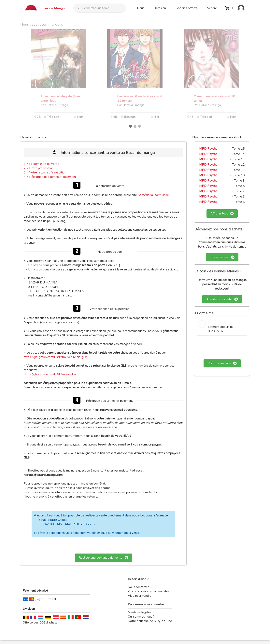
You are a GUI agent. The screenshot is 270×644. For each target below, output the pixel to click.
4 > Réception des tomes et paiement (50, 177)
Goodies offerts (186, 8)
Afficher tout (222, 213)
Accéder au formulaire (154, 195)
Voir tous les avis (222, 363)
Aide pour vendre (140, 596)
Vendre (212, 8)
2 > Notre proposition (39, 168)
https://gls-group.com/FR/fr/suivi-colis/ (50, 374)
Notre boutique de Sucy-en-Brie (150, 621)
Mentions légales (140, 612)
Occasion (160, 8)
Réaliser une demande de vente (103, 558)
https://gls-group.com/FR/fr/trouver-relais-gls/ (55, 357)
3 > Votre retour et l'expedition (45, 172)
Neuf (140, 8)
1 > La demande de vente (41, 164)
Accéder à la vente (222, 299)
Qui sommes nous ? (141, 617)
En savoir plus (222, 257)
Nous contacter (138, 587)
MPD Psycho (208, 149)
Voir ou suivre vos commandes (149, 591)
